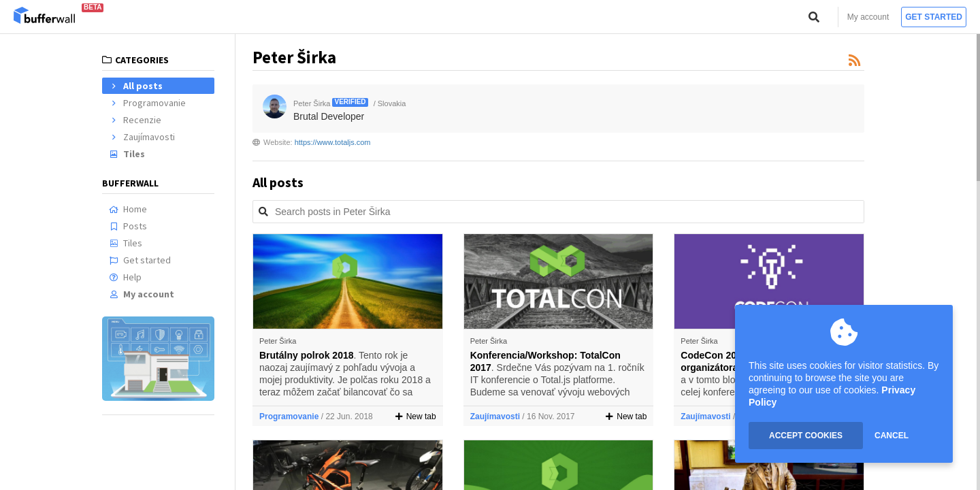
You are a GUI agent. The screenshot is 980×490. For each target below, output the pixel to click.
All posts (136, 86)
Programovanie (147, 103)
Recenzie (135, 120)
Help (125, 277)
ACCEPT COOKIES (806, 436)
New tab (416, 416)
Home (128, 209)
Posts (128, 226)
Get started (934, 17)
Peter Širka (278, 341)
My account (868, 17)
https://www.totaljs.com (333, 142)
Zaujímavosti (142, 137)
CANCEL (892, 436)
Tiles (127, 154)
